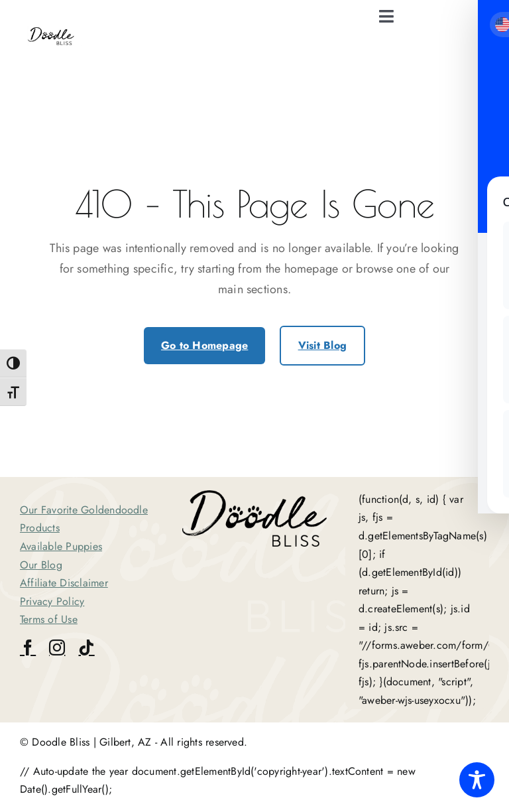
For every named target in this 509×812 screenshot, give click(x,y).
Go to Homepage (204, 345)
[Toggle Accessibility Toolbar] (477, 780)
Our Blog (41, 565)
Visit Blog (322, 345)
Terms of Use (49, 619)
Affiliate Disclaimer (64, 583)
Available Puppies (61, 546)
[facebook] (28, 647)
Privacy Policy (52, 601)
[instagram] (57, 647)
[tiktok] (86, 647)
